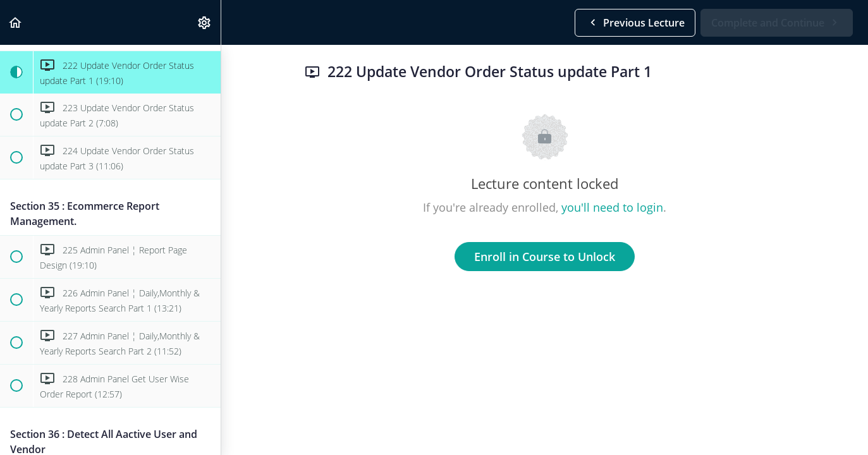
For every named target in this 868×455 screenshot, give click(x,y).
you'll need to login (612, 207)
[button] (16, 22)
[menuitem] (205, 22)
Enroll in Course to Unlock (545, 257)
